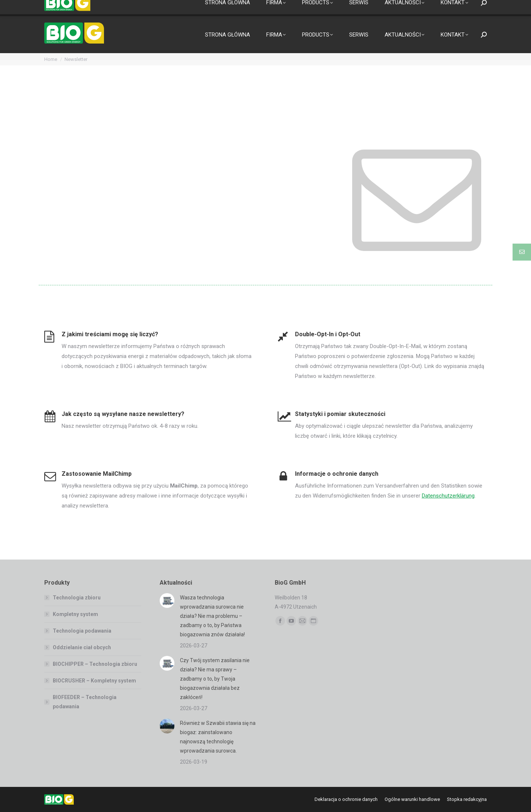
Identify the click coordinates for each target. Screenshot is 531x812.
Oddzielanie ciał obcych (82, 647)
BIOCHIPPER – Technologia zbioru (95, 664)
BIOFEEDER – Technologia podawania (85, 702)
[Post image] (167, 601)
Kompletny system (75, 614)
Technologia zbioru (77, 598)
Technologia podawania (82, 631)
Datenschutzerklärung (448, 496)
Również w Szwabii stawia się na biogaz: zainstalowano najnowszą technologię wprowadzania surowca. (218, 737)
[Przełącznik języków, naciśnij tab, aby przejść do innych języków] (58, 8)
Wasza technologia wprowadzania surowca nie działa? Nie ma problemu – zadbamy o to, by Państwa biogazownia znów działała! (212, 616)
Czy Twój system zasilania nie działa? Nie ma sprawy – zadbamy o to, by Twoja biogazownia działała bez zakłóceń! (215, 679)
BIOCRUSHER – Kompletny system (94, 681)
